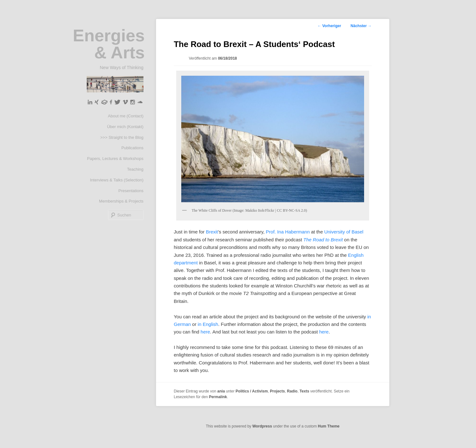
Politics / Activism (252, 391)
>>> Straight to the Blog (122, 137)
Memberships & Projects (121, 201)
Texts (304, 391)
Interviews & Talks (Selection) (117, 180)
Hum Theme (329, 426)
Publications (132, 148)
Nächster (361, 26)
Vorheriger (329, 26)
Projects (277, 391)
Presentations (131, 191)
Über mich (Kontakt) (125, 127)
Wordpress (262, 426)
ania (221, 391)
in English (208, 324)
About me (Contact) (126, 116)
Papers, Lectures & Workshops (115, 159)
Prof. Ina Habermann (288, 232)
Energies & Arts (109, 44)
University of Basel (344, 232)
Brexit (212, 232)
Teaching (135, 169)
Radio (292, 391)
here (205, 332)
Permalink (218, 397)
